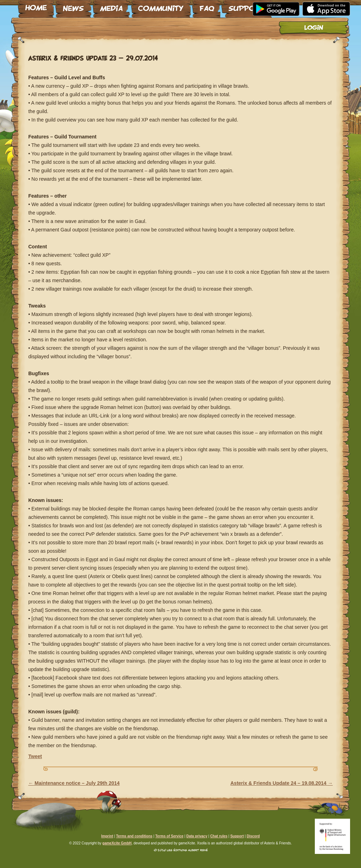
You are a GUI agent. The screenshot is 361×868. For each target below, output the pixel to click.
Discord (253, 836)
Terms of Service (169, 836)
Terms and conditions (134, 836)
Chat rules (219, 836)
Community (161, 6)
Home (36, 6)
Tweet (35, 756)
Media (111, 6)
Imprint (107, 836)
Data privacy (197, 836)
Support (247, 6)
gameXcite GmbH (117, 843)
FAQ (206, 6)
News (73, 6)
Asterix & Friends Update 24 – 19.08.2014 (282, 783)
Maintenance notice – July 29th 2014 (74, 783)
